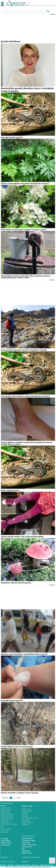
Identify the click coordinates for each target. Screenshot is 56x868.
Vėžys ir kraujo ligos (27, 810)
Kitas (19, 798)
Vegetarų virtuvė (27, 847)
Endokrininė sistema (6, 813)
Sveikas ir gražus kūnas (29, 845)
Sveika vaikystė (6, 841)
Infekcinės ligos (25, 824)
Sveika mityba (26, 843)
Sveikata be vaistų (28, 836)
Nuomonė (25, 862)
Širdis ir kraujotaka (5, 808)
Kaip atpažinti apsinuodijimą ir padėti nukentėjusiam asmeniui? (25, 396)
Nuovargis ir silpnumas (27, 823)
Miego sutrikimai (26, 821)
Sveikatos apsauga (8, 862)
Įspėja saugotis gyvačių (10, 490)
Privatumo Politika (47, 865)
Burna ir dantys (5, 831)
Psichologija (5, 839)
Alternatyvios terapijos (29, 841)
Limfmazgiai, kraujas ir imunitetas (9, 824)
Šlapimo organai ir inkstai (7, 816)
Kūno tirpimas (25, 815)
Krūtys (3, 826)
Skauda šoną (25, 816)
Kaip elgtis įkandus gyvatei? (12, 137)
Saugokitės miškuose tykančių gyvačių (16, 583)
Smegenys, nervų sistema (7, 814)
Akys (2, 827)
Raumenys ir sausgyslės (7, 819)
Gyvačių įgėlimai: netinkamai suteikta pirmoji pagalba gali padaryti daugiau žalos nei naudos (27, 443)
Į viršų (52, 860)
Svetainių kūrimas (47, 867)
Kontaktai (35, 865)
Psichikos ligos (5, 832)
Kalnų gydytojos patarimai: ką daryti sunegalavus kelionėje (24, 350)
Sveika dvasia (26, 851)
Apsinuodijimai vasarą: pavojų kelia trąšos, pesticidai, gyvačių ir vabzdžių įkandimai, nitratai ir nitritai (26, 277)
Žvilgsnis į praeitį (6, 843)
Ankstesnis (5, 798)
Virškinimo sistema (6, 811)
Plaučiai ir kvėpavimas (6, 809)
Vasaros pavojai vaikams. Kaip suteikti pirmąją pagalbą (22, 537)
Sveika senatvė (6, 845)
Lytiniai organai (5, 821)
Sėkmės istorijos (27, 853)
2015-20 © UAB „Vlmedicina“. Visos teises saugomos (18, 867)
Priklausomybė (25, 820)
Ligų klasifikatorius (23, 865)
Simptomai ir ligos (27, 806)
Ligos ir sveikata (7, 803)
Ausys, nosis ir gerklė (6, 829)
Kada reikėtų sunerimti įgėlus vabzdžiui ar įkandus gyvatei (23, 230)
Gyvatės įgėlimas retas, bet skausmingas (17, 747)
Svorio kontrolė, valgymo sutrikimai (30, 818)
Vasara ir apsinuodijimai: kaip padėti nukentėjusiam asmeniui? (25, 184)
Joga (23, 849)
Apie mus (11, 865)
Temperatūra (25, 813)
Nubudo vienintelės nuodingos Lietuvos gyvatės (20, 793)
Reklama (53, 14)
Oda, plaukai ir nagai (6, 823)
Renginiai (4, 857)
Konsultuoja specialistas (31, 857)
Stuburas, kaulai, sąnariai (7, 818)
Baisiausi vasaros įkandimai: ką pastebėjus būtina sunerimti (24, 654)
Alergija (24, 808)
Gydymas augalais (27, 838)
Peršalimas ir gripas (26, 811)
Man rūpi (4, 806)
